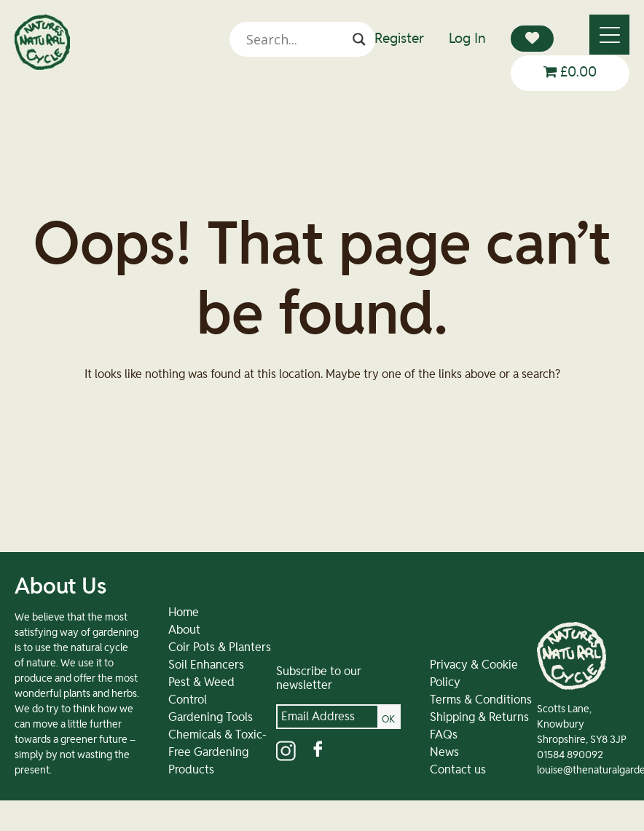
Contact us (458, 770)
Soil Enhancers (206, 665)
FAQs (444, 735)
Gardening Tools (211, 717)
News (444, 752)
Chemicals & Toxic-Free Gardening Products (217, 752)
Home (184, 613)
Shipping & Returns (479, 717)
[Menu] (609, 35)
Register (399, 39)
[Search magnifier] (359, 39)
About (184, 630)
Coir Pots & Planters (220, 647)
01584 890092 (570, 755)
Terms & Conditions (481, 700)
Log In (467, 39)
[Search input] (296, 39)
